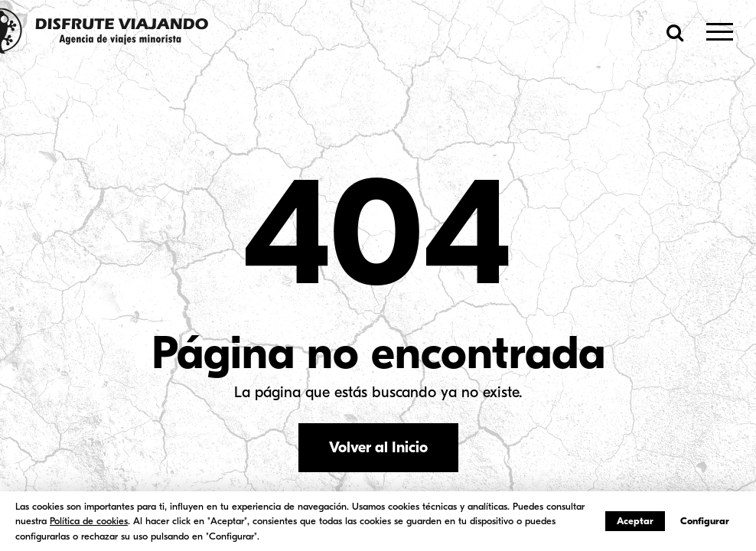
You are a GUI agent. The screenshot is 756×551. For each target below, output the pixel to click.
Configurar (705, 521)
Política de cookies (89, 521)
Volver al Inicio (378, 447)
